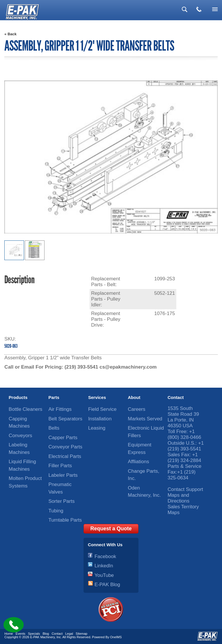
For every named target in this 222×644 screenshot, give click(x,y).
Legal (69, 634)
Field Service (102, 409)
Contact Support (185, 489)
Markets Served (145, 419)
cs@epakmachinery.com (128, 367)
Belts (54, 428)
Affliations (138, 462)
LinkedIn (104, 566)
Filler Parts (60, 466)
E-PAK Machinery (42, 637)
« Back (10, 34)
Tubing (56, 511)
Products (18, 397)
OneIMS (116, 637)
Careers (136, 409)
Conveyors (20, 436)
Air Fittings (60, 409)
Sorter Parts (62, 501)
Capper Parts (63, 438)
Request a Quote (111, 529)
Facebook (105, 556)
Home (9, 634)
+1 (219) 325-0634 (182, 475)
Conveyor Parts (65, 447)
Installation (100, 419)
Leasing (97, 428)
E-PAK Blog (107, 585)
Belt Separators (65, 419)
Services (97, 397)
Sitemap (82, 634)
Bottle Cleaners (25, 409)
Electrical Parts (65, 456)
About (134, 397)
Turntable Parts (65, 520)
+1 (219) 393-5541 (186, 446)
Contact (176, 397)
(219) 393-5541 (81, 367)
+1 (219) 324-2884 (184, 458)
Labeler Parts (63, 475)
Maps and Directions (179, 498)
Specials (34, 634)
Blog (46, 634)
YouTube (104, 575)
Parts (54, 397)
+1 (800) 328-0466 (184, 434)
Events (21, 634)
